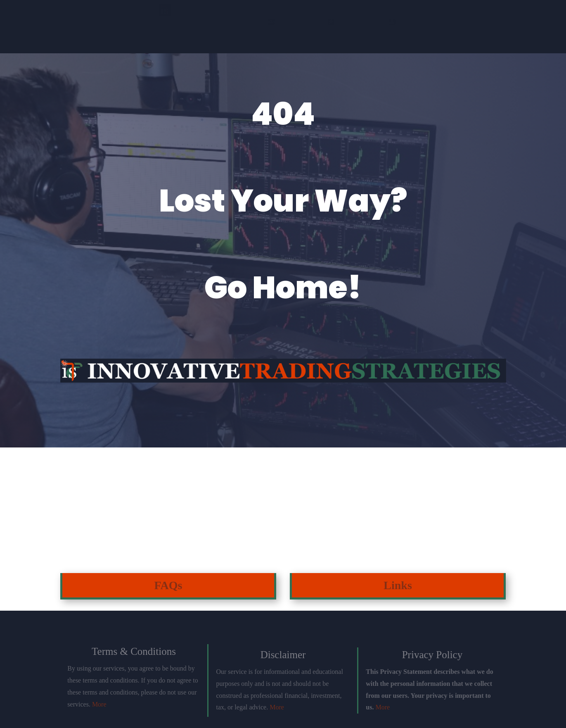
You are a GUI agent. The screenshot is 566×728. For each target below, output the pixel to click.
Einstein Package (283, 30)
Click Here (87, 527)
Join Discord (183, 30)
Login (483, 30)
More (99, 704)
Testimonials (383, 30)
